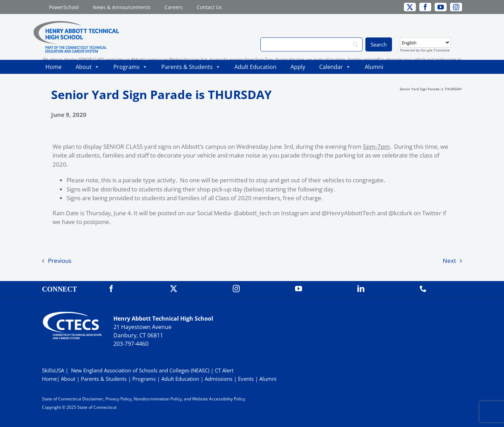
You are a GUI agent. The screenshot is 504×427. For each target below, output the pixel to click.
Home (54, 67)
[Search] (311, 44)
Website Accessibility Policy (219, 399)
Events (246, 379)
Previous (60, 261)
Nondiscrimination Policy (158, 399)
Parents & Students (191, 67)
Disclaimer (93, 399)
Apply (298, 67)
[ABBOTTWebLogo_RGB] (76, 24)
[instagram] (456, 7)
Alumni (374, 67)
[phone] (423, 289)
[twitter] (410, 7)
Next (449, 261)
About (87, 67)
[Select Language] (425, 43)
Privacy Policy (118, 399)
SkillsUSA (54, 370)
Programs (130, 67)
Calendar (335, 67)
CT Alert (224, 370)
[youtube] (441, 7)
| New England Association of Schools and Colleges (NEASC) (137, 370)
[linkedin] (361, 289)
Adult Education (255, 67)
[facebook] (425, 7)
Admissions (219, 379)
